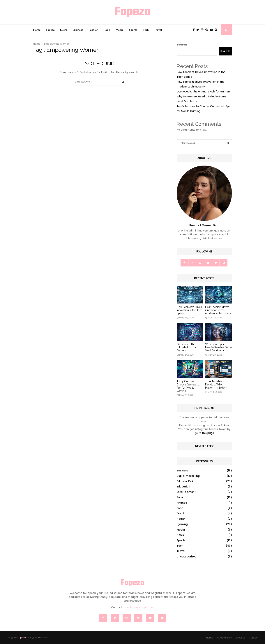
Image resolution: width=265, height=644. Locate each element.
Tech (146, 30)
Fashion (93, 30)
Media (120, 30)
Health (181, 519)
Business (78, 30)
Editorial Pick (185, 481)
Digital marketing (188, 476)
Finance (182, 503)
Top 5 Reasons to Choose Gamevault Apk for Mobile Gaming (188, 386)
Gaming (182, 513)
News (64, 30)
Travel (158, 30)
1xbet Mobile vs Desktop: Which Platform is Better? (216, 385)
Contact (254, 638)
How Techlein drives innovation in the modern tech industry (218, 310)
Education (183, 487)
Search (182, 45)
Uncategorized (187, 557)
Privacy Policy (224, 638)
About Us (240, 638)
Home (37, 30)
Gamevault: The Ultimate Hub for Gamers (204, 92)
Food (107, 30)
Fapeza (133, 12)
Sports (133, 30)
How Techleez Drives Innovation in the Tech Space (190, 310)
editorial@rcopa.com (141, 607)
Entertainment (186, 492)
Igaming (182, 524)
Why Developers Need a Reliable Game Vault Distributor (219, 347)
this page (208, 433)
